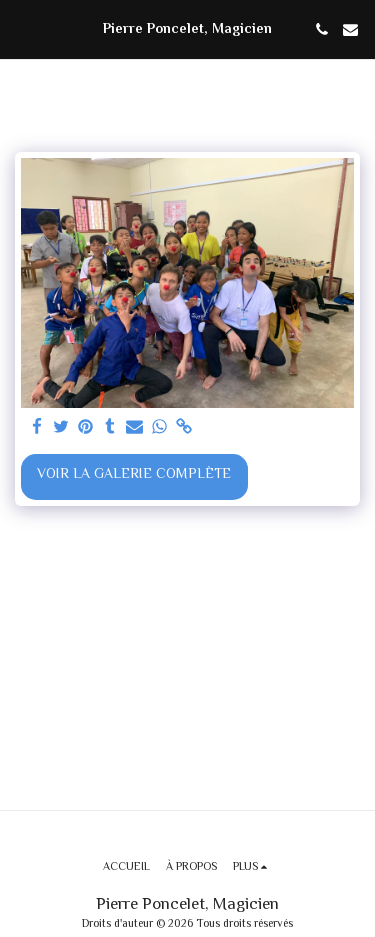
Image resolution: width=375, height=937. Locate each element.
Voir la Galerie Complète (134, 475)
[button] (22, 28)
